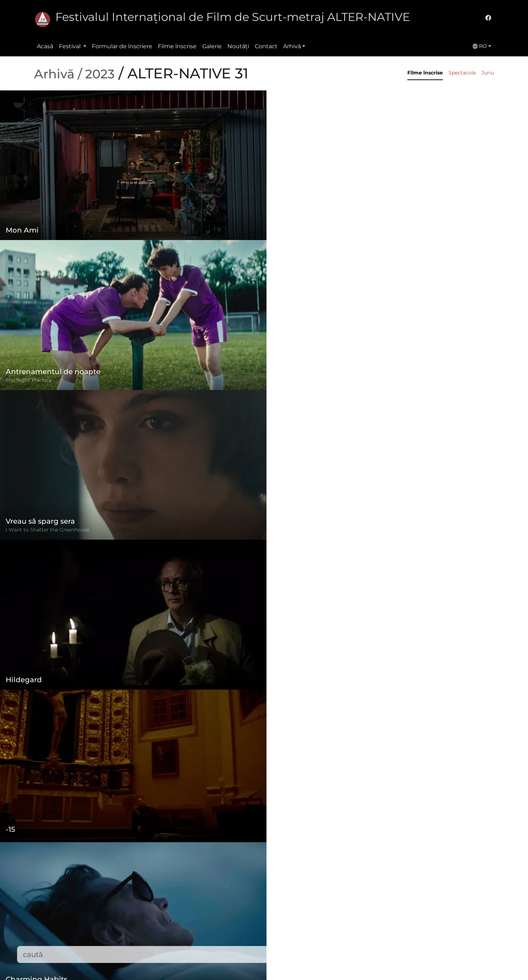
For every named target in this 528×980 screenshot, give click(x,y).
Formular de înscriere (122, 46)
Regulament (208, 907)
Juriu (488, 73)
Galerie (212, 46)
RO (480, 46)
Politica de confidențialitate (229, 922)
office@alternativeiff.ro (382, 930)
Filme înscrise (177, 46)
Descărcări (205, 964)
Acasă (45, 46)
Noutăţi (238, 46)
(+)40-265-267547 (374, 916)
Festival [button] (70, 46)
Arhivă (292, 46)
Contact (266, 46)
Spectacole (462, 73)
